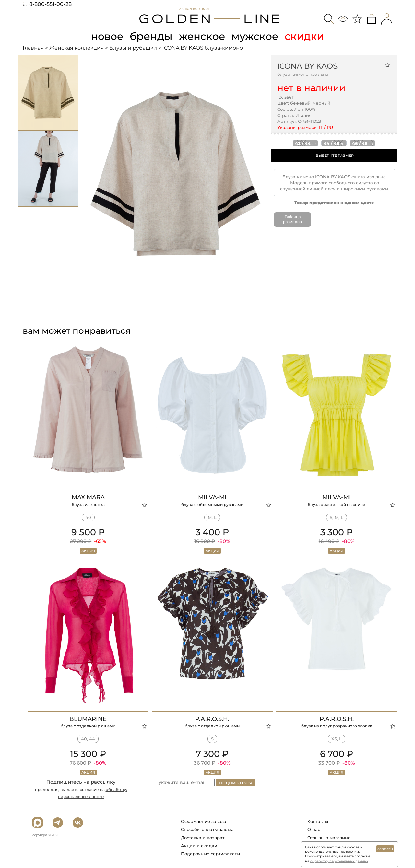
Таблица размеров (292, 219)
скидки (306, 36)
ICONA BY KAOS (307, 66)
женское (202, 36)
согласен (385, 849)
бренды (151, 36)
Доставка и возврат (203, 838)
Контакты (318, 821)
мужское (256, 36)
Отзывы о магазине (329, 838)
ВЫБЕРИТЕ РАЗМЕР (335, 156)
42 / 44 (305, 143)
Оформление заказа (204, 821)
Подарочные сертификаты (210, 854)
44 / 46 (334, 143)
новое (106, 36)
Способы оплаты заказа (207, 829)
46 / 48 (362, 143)
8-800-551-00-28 (47, 4)
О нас (314, 829)
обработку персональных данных (339, 861)
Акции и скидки (199, 846)
